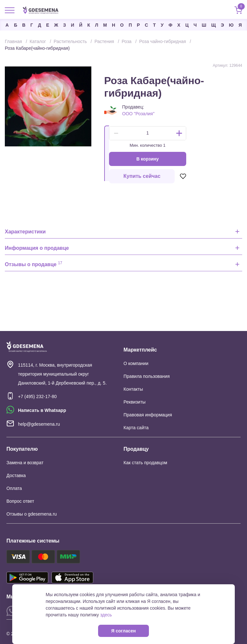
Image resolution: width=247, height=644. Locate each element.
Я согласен (123, 631)
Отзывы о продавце (34, 264)
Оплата (14, 488)
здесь (106, 615)
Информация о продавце (37, 248)
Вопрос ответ (20, 501)
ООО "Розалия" (138, 114)
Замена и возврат (25, 463)
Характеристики (25, 232)
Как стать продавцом (145, 463)
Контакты (133, 389)
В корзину (148, 159)
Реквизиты (135, 402)
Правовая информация (148, 415)
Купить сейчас (142, 176)
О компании (136, 363)
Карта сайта (136, 428)
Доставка (16, 475)
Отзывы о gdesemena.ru (32, 514)
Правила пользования (147, 376)
